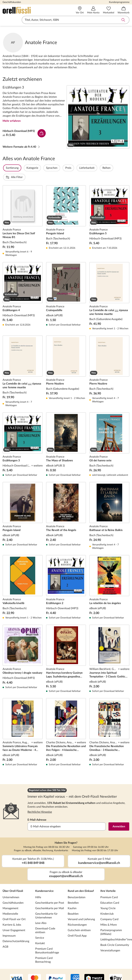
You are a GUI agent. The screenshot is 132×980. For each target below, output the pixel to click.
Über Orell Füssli (13, 882)
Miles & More (109, 916)
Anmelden (119, 817)
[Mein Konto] (93, 10)
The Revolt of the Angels (66, 507)
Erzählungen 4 (23, 287)
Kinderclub (107, 905)
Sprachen (61, 168)
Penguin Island (66, 212)
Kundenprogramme (119, 2)
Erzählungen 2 (66, 578)
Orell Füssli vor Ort (14, 910)
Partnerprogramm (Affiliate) (111, 923)
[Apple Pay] (116, 969)
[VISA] (16, 969)
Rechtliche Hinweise (40, 803)
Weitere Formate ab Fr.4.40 (21, 147)
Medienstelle (10, 905)
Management (10, 899)
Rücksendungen (77, 916)
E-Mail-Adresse (37, 811)
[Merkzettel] (109, 10)
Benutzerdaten (77, 888)
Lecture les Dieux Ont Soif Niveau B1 (23, 212)
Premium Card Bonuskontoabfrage (47, 941)
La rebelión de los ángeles (109, 578)
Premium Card (109, 888)
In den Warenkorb (42, 133)
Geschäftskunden (12, 2)
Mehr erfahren (12, 121)
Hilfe (38, 888)
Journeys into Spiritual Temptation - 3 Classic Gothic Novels (109, 650)
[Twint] (94, 969)
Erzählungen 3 (98, 117)
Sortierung (21, 168)
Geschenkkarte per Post (50, 894)
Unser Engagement (14, 921)
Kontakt (40, 934)
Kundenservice (44, 882)
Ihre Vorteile (108, 882)
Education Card (110, 894)
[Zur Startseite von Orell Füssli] (28, 10)
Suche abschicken (123, 20)
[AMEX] (75, 969)
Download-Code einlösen (45, 921)
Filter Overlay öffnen (7, 168)
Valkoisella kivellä (23, 578)
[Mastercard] (34, 969)
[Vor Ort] (80, 10)
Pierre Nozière (66, 362)
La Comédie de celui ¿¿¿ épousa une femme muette (109, 287)
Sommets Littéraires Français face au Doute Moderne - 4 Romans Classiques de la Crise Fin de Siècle (23, 723)
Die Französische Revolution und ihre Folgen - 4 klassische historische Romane (66, 723)
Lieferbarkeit (96, 168)
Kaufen (72, 899)
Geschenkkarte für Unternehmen (46, 906)
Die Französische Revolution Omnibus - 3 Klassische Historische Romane (109, 723)
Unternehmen (11, 888)
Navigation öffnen (5, 20)
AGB (5, 937)
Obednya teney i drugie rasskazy (23, 650)
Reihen (116, 168)
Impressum (9, 926)
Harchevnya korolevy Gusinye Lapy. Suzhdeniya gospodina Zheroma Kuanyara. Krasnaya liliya (66, 650)
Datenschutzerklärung (16, 932)
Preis (78, 168)
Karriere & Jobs (12, 916)
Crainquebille (66, 287)
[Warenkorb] (123, 10)
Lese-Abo (41, 914)
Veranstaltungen (110, 941)
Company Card (109, 910)
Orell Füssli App (77, 926)
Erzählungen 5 (109, 212)
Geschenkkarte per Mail (50, 899)
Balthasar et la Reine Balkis (109, 507)
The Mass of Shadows (66, 435)
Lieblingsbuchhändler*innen (115, 930)
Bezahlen (73, 905)
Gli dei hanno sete (109, 435)
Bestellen (73, 894)
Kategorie (42, 168)
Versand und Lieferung (81, 910)
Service (40, 929)
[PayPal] (56, 969)
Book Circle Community (115, 936)
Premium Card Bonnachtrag (44, 951)
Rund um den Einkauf (81, 882)
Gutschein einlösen (79, 921)
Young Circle (108, 899)
